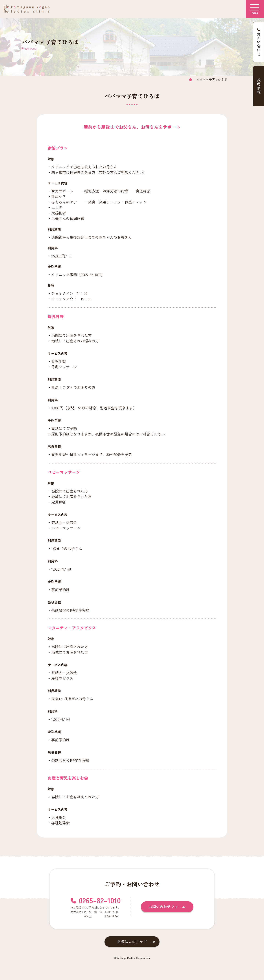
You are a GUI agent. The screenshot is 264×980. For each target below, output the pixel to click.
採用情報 (259, 86)
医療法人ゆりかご (132, 942)
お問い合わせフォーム (167, 906)
